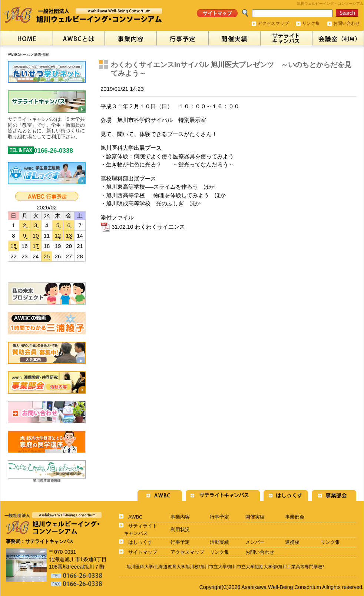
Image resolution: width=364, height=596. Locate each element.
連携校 (292, 542)
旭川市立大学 (214, 567)
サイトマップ (143, 552)
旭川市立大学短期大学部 (252, 567)
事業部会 (295, 517)
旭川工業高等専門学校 (300, 567)
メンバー (255, 542)
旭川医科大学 (140, 567)
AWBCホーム (19, 55)
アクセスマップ (273, 23)
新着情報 (42, 55)
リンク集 (311, 23)
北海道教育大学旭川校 (176, 567)
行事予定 (219, 517)
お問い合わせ (347, 23)
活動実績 (219, 542)
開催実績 (255, 517)
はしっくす (140, 542)
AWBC (135, 517)
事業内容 (180, 517)
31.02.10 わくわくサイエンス (143, 227)
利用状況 (180, 529)
